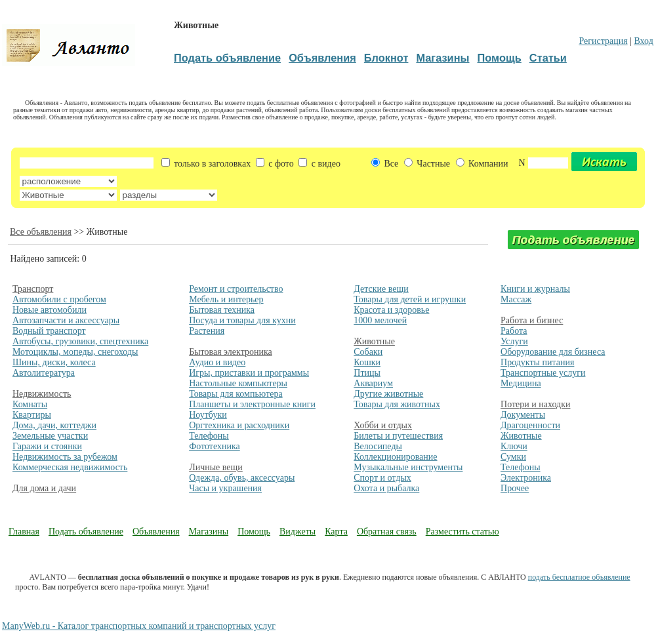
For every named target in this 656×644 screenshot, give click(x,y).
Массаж (516, 299)
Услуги (514, 341)
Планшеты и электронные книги (252, 404)
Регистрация (603, 41)
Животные (374, 341)
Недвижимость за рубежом (65, 457)
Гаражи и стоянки (47, 446)
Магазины (209, 532)
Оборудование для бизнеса (553, 352)
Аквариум (373, 383)
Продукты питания (537, 362)
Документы (523, 415)
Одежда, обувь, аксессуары (242, 478)
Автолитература (44, 373)
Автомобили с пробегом (59, 299)
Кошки (367, 362)
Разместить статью (462, 532)
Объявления (156, 532)
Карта (336, 532)
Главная (24, 532)
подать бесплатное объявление (579, 577)
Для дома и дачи (44, 488)
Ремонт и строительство (236, 289)
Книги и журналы (535, 289)
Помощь (254, 532)
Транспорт (33, 289)
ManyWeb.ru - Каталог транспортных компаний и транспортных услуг (139, 626)
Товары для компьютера (236, 394)
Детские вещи (381, 289)
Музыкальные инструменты (408, 467)
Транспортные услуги (543, 373)
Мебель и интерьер (226, 299)
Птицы (367, 373)
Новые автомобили (50, 310)
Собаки (368, 352)
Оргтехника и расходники (239, 425)
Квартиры (32, 415)
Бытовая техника (222, 310)
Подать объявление (86, 532)
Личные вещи (216, 467)
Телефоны (209, 436)
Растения (207, 331)
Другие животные (388, 394)
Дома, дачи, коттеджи (54, 425)
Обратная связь (387, 532)
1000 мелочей (380, 320)
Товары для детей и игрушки (410, 299)
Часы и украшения (225, 488)
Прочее (515, 488)
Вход (643, 41)
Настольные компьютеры (238, 383)
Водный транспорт (49, 331)
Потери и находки (535, 404)
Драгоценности (530, 425)
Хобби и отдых (383, 425)
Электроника (526, 478)
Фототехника (215, 446)
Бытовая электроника (231, 352)
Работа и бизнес (532, 320)
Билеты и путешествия (398, 436)
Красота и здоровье (391, 310)
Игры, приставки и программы (249, 373)
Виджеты (297, 532)
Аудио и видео (217, 362)
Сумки (513, 457)
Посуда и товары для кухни (242, 320)
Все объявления (41, 232)
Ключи (514, 446)
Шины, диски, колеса (54, 362)
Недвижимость (42, 394)
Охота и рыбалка (386, 488)
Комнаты (30, 404)
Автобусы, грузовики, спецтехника (80, 341)
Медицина (521, 383)
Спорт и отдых (382, 478)
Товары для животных (397, 404)
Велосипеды (378, 446)
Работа (514, 331)
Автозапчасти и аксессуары (66, 320)
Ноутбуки (208, 415)
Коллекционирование (395, 457)
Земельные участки (50, 436)
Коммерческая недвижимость (70, 467)
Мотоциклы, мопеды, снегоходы (75, 352)
